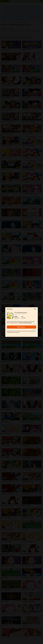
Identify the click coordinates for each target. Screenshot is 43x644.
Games (10, 309)
